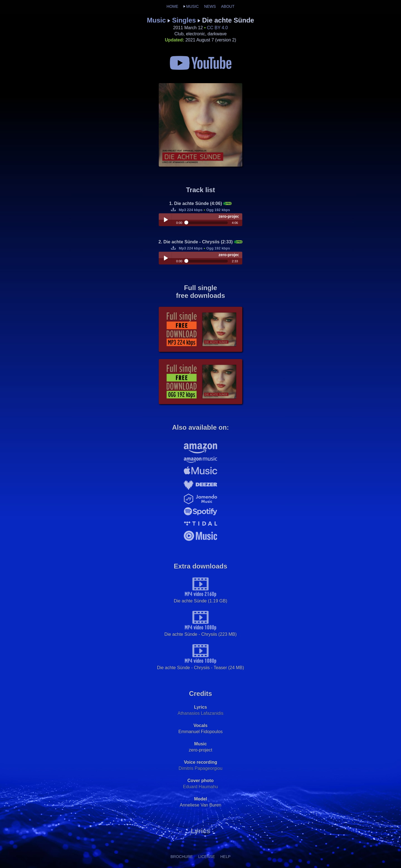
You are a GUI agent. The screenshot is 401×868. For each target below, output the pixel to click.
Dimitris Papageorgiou (200, 768)
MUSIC (192, 6)
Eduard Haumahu (200, 787)
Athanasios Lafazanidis (201, 713)
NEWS (210, 6)
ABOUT (228, 6)
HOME (172, 6)
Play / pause (166, 220)
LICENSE (207, 857)
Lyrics (200, 831)
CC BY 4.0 (217, 28)
